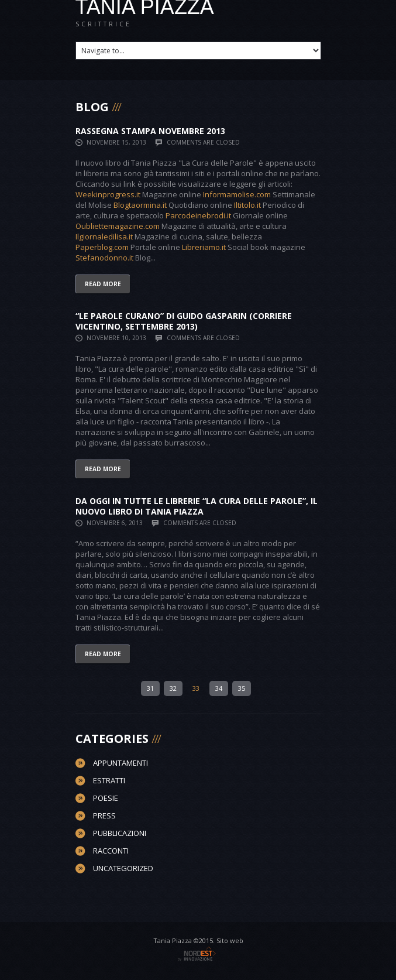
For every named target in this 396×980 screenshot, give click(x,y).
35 (242, 688)
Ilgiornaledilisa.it (104, 237)
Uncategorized (123, 868)
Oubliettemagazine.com (118, 226)
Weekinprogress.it (108, 194)
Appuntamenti (120, 763)
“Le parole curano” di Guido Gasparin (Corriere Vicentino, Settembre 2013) (184, 321)
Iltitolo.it (247, 205)
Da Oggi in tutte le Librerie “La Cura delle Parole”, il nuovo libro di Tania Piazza (197, 506)
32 (173, 688)
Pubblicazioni (120, 833)
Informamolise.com (237, 194)
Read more (103, 284)
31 (150, 688)
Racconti (111, 851)
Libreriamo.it (204, 247)
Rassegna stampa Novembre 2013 (150, 131)
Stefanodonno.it (104, 258)
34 (219, 688)
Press (104, 815)
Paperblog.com (102, 247)
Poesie (106, 798)
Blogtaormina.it (140, 205)
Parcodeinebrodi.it (198, 215)
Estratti (109, 780)
